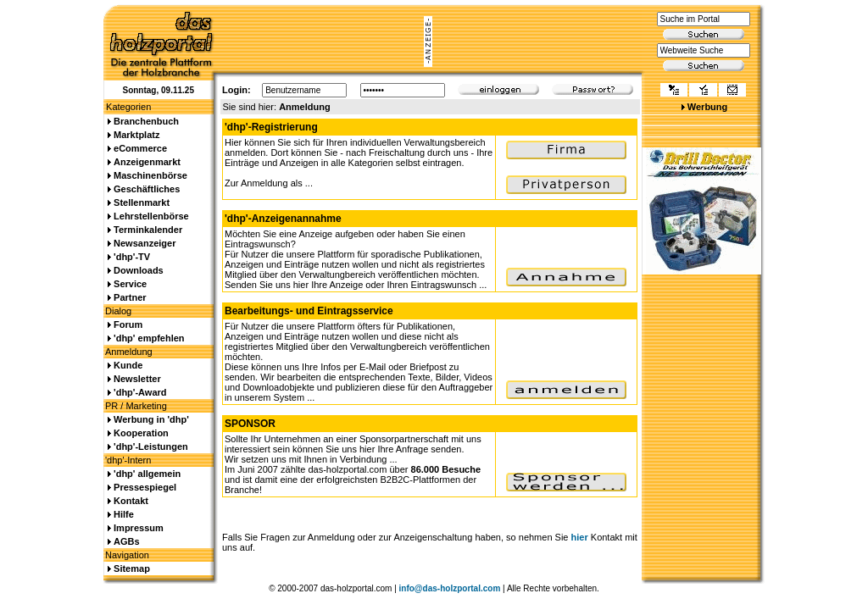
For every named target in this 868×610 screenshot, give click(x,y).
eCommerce (140, 148)
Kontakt (131, 501)
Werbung (707, 107)
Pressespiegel (145, 487)
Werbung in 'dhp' (151, 419)
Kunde (128, 365)
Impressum (139, 528)
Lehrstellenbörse (151, 216)
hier (580, 537)
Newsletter (137, 379)
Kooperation (141, 433)
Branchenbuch (146, 121)
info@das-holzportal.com (450, 588)
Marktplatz (136, 135)
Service (130, 284)
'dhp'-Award (140, 392)
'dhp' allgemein (147, 474)
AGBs (127, 541)
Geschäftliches (147, 189)
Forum (128, 324)
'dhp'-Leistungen (151, 446)
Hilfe (124, 514)
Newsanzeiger (145, 243)
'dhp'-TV (132, 257)
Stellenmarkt (142, 202)
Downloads (139, 270)
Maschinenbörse (150, 175)
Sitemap (132, 568)
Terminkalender (148, 230)
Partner (130, 297)
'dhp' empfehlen (149, 338)
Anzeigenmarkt (147, 162)
